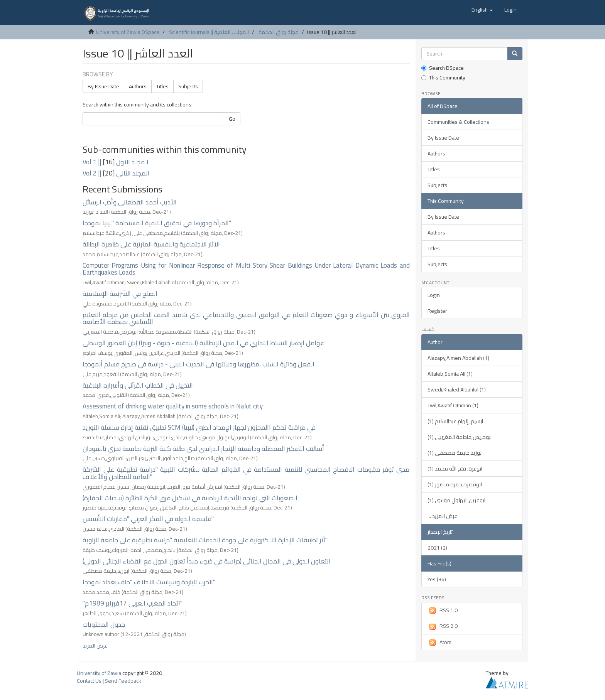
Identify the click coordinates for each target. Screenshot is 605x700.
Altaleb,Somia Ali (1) (450, 374)
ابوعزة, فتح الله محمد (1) (455, 469)
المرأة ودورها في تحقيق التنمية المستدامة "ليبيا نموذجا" (157, 223)
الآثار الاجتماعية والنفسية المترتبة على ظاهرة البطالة (151, 244)
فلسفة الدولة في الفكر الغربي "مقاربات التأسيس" (148, 519)
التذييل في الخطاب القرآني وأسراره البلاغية (138, 385)
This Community (443, 78)
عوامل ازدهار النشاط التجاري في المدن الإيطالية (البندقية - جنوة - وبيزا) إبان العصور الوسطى (203, 343)
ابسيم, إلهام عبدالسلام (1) (455, 421)
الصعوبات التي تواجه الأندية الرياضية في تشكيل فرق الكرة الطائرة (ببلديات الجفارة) (190, 498)
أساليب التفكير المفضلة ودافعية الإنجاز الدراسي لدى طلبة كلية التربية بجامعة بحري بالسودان (203, 449)
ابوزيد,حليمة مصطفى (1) (455, 453)
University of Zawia (99, 673)
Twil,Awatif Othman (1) (453, 405)
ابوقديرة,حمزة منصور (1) (455, 484)
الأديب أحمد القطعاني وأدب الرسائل (130, 202)
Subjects (188, 86)
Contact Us (89, 681)
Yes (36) (437, 579)
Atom (439, 642)
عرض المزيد (95, 646)
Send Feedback (123, 681)
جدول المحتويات (104, 624)
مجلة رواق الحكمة (279, 32)
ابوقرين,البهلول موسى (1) (456, 500)
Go (232, 119)
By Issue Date (103, 86)
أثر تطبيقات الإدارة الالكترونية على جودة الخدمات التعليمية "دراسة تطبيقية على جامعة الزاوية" (205, 540)
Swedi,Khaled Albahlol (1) (457, 390)
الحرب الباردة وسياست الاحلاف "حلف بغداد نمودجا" (149, 582)
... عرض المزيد (442, 516)
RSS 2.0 (443, 626)
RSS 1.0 (443, 610)
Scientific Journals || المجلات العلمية (209, 32)
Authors (138, 86)
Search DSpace (443, 68)
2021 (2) (437, 548)
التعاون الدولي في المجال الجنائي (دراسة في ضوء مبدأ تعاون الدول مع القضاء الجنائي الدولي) (206, 561)
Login (434, 295)
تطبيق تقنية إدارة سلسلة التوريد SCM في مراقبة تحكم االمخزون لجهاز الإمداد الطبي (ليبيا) (199, 427)
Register (437, 311)
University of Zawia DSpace (128, 32)
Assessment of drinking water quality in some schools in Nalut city (173, 406)
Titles (162, 86)
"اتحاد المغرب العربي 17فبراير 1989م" (133, 603)
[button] (482, 10)
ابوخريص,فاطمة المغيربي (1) (460, 437)
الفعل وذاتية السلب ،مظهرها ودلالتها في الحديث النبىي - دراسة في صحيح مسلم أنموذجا (199, 364)
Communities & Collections (458, 122)
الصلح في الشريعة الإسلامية (120, 293)
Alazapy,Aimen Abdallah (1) (458, 358)
